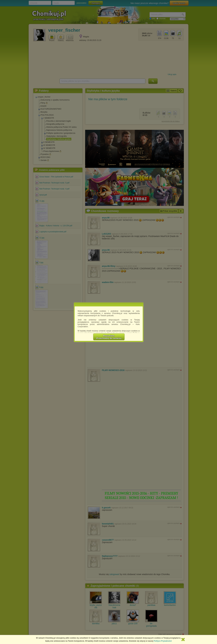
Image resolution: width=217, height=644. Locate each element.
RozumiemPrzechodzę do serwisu (109, 337)
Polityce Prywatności (163, 641)
